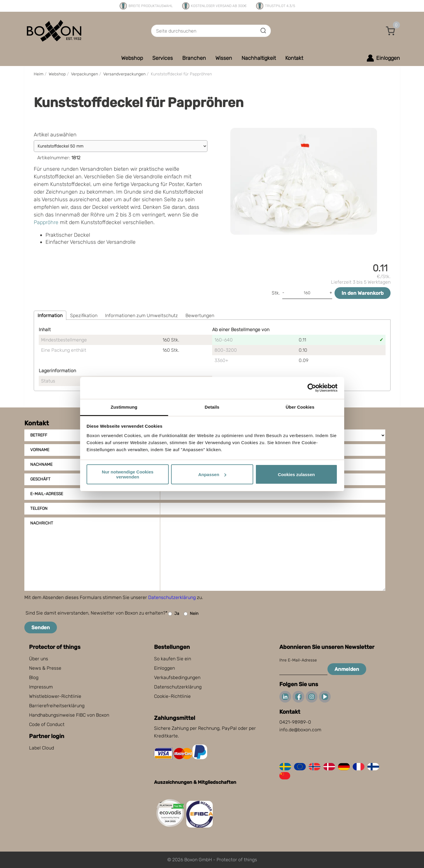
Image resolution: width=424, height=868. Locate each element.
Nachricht (42, 523)
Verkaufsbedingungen (177, 677)
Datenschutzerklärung (172, 597)
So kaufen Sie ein (173, 659)
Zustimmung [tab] (124, 407)
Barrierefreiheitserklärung (57, 706)
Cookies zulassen (296, 474)
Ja (174, 614)
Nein (191, 614)
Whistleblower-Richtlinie (55, 696)
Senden (41, 627)
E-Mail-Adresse (47, 494)
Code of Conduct (47, 724)
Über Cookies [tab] (300, 407)
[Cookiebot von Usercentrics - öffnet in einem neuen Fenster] (312, 388)
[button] (391, 31)
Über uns (39, 659)
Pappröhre (46, 222)
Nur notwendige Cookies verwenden (128, 474)
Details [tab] (212, 407)
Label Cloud (42, 748)
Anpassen (212, 474)
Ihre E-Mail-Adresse (298, 660)
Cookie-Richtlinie (172, 696)
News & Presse (45, 668)
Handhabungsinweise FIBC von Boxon (69, 715)
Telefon (39, 509)
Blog (34, 677)
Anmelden (347, 669)
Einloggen (164, 668)
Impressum (41, 687)
